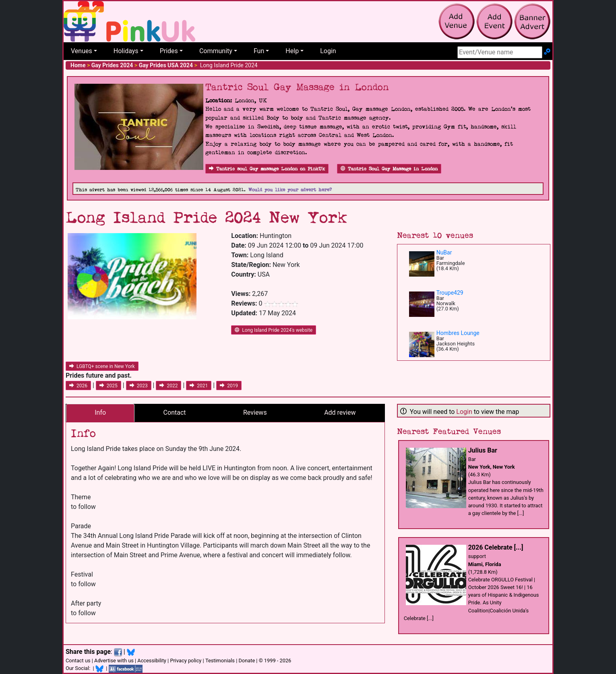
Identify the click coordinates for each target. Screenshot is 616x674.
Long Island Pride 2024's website (274, 330)
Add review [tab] (340, 412)
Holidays (126, 51)
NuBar (444, 252)
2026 (78, 386)
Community (216, 51)
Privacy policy (186, 661)
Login (328, 51)
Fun (259, 51)
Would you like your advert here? (290, 190)
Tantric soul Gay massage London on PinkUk (267, 169)
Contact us (78, 661)
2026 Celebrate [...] (496, 547)
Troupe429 (450, 293)
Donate (247, 661)
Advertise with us (114, 661)
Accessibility (152, 661)
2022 (168, 386)
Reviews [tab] (255, 412)
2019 (229, 386)
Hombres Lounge (458, 333)
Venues (82, 51)
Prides (169, 51)
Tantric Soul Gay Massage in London (389, 169)
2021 (199, 386)
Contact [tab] (175, 412)
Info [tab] (100, 412)
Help (292, 51)
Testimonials (220, 661)
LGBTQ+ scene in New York (102, 366)
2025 (109, 386)
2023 (139, 386)
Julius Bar (483, 450)
